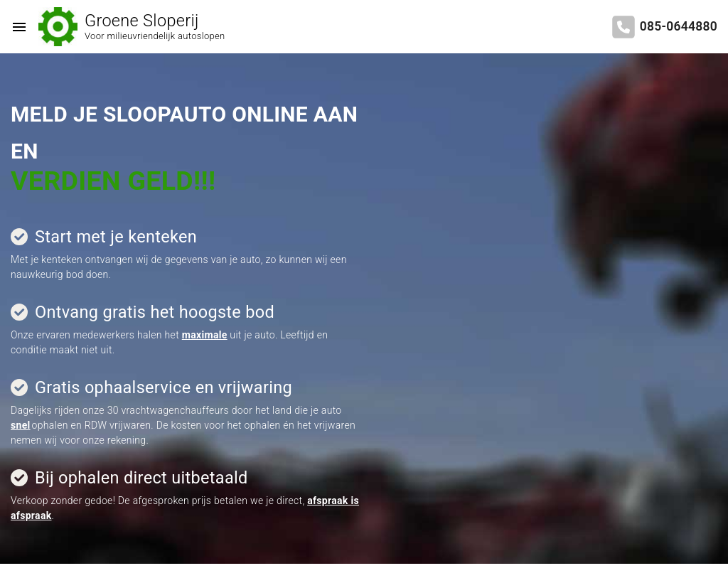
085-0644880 (679, 26)
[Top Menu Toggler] (16, 27)
